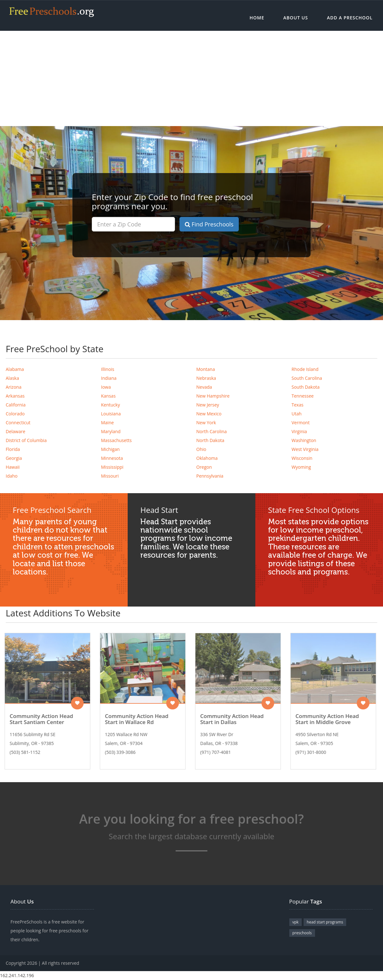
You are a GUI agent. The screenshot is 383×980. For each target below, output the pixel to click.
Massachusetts (116, 440)
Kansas (108, 396)
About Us (296, 18)
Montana (206, 369)
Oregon (204, 467)
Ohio (201, 449)
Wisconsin (302, 458)
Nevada (204, 387)
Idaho (12, 476)
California (16, 405)
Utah (297, 414)
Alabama (15, 369)
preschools (302, 933)
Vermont (301, 423)
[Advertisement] (191, 78)
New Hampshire (213, 396)
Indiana (109, 378)
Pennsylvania (210, 476)
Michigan (110, 449)
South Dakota (306, 387)
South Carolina (307, 378)
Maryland (111, 431)
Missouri (110, 476)
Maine (107, 423)
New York (206, 423)
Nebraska (206, 378)
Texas (297, 405)
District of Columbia (26, 440)
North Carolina (212, 431)
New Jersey (208, 405)
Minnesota (112, 458)
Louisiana (111, 414)
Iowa (106, 387)
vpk (296, 922)
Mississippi (112, 467)
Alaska (12, 378)
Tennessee (303, 396)
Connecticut (18, 423)
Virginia (299, 431)
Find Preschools (209, 224)
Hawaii (13, 467)
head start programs (325, 922)
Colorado (15, 414)
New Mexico (209, 414)
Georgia (14, 458)
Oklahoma (207, 458)
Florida (13, 449)
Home (257, 18)
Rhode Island (305, 369)
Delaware (16, 431)
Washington (304, 440)
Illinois (108, 369)
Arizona (13, 387)
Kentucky (111, 405)
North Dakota (210, 440)
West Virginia (305, 449)
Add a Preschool (350, 18)
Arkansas (15, 396)
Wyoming (301, 467)
